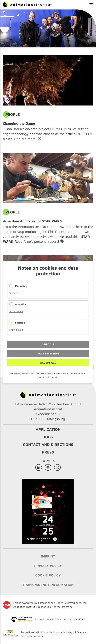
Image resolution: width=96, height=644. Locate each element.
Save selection (48, 353)
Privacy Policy (52, 377)
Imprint (41, 377)
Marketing (21, 286)
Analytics (21, 304)
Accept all (48, 363)
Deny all (48, 344)
